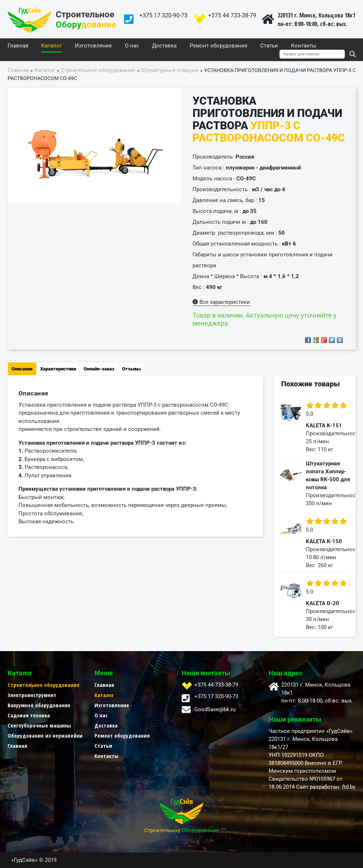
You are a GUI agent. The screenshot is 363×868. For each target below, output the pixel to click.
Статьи (269, 46)
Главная (18, 46)
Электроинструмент (32, 695)
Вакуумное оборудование (39, 705)
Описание (22, 369)
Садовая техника (29, 715)
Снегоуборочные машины (39, 725)
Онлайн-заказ (99, 369)
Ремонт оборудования (218, 46)
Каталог (52, 46)
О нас (132, 46)
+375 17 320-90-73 (163, 15)
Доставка (164, 46)
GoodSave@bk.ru (215, 709)
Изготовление (93, 46)
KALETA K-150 (324, 541)
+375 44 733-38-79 (232, 15)
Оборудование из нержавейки (45, 735)
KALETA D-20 (322, 603)
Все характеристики (221, 302)
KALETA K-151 (324, 425)
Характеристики (58, 369)
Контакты (304, 46)
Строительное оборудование (44, 685)
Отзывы (131, 369)
